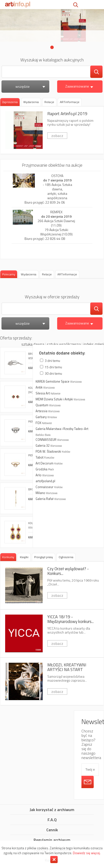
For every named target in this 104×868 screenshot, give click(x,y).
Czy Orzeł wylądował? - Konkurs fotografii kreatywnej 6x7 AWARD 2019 (52, 585)
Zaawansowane (80, 86)
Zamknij (54, 859)
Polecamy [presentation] (9, 274)
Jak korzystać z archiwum (52, 810)
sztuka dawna (33, 344)
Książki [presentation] (24, 557)
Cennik (52, 830)
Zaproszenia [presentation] (10, 102)
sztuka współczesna (64, 344)
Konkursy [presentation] (8, 557)
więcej (68, 446)
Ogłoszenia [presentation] (66, 557)
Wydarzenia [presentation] (31, 102)
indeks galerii (94, 344)
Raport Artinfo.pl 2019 (52, 130)
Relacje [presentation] (49, 102)
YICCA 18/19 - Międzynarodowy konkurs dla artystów (52, 633)
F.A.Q (52, 820)
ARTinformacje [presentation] (70, 102)
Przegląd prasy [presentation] (44, 557)
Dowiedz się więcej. (87, 853)
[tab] (10, 102)
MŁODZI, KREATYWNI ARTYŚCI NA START (52, 682)
